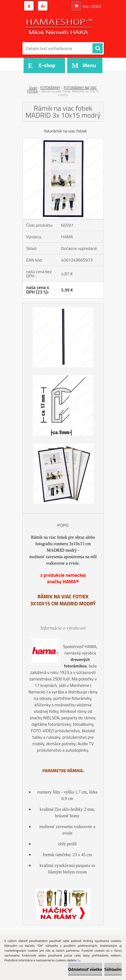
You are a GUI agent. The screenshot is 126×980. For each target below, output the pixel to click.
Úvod (33, 88)
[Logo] (60, 26)
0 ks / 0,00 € (92, 6)
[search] (98, 49)
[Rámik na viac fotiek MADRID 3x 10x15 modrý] (63, 141)
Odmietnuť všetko (85, 969)
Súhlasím (113, 969)
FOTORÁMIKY (50, 88)
